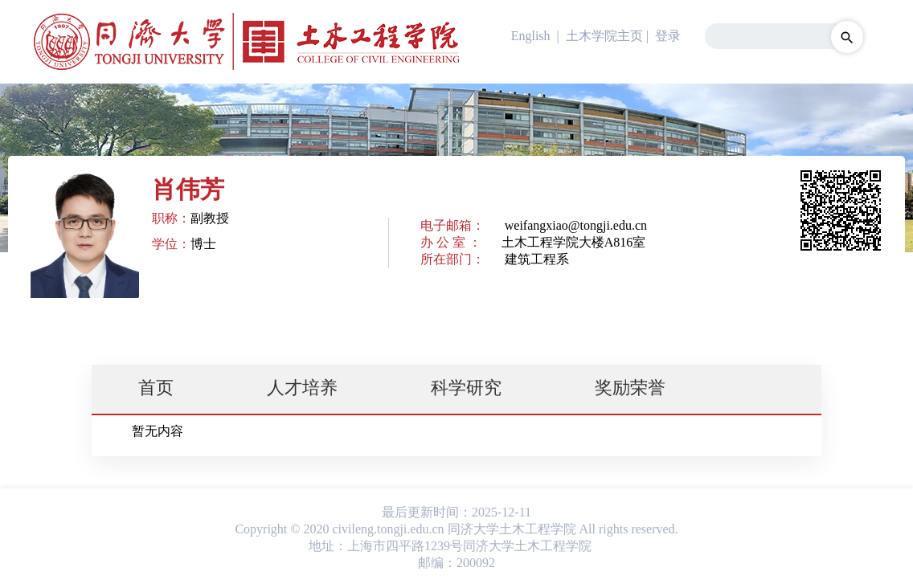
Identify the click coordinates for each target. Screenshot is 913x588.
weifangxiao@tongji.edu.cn (576, 225)
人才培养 (302, 388)
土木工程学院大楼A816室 (574, 242)
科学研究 (466, 388)
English (531, 36)
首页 (156, 388)
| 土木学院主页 (598, 36)
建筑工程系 (537, 259)
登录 (668, 36)
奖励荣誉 (630, 388)
